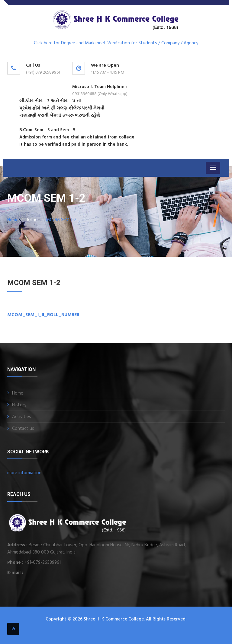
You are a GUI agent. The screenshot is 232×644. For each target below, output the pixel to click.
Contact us (23, 429)
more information (24, 473)
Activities (22, 417)
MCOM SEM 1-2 (61, 220)
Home (13, 220)
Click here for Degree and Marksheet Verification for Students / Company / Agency (116, 43)
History (19, 405)
